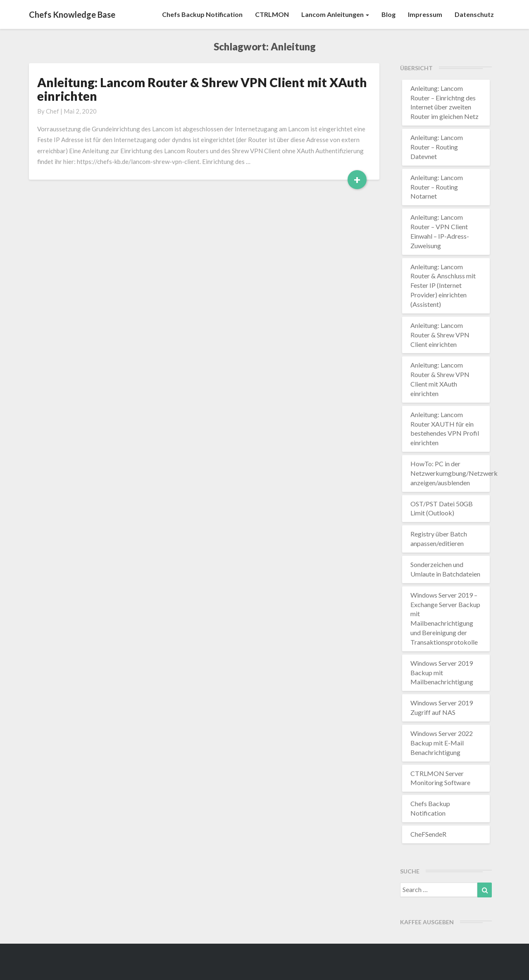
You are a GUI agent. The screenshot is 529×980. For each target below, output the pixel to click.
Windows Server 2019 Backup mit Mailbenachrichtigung (442, 673)
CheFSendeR (428, 834)
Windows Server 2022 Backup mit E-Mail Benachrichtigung (442, 743)
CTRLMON (272, 14)
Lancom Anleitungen (335, 14)
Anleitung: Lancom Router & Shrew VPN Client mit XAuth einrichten (202, 89)
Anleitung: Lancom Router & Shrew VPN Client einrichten (440, 335)
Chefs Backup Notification (202, 14)
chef (52, 111)
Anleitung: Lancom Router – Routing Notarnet (437, 187)
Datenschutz (474, 14)
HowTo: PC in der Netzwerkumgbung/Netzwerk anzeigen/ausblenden (454, 473)
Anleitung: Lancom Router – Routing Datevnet (437, 147)
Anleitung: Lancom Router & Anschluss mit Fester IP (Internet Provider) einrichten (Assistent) (443, 285)
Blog (388, 14)
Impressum (425, 14)
